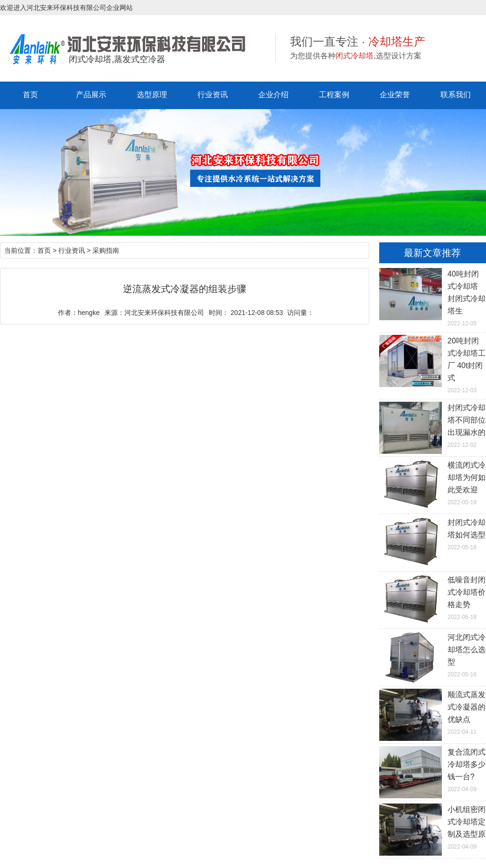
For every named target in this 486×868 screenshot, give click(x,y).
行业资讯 (213, 95)
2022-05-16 (433, 655)
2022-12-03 (433, 364)
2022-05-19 (433, 482)
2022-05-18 (433, 534)
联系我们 (456, 95)
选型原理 (152, 95)
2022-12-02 (433, 425)
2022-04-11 (433, 712)
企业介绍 (273, 95)
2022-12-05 (433, 297)
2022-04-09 (433, 769)
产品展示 (91, 95)
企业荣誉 (395, 95)
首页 (30, 95)
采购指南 (106, 250)
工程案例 (334, 95)
